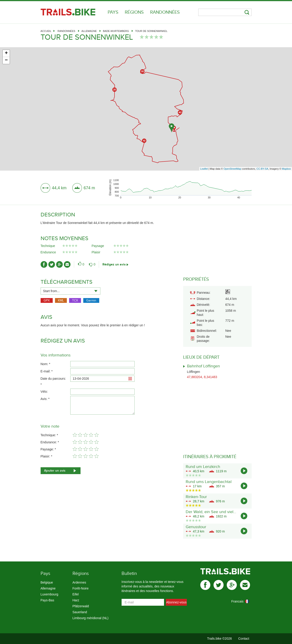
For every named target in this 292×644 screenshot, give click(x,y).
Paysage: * (48, 449)
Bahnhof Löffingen (203, 366)
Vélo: (44, 392)
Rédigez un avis (114, 264)
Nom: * (46, 364)
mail (245, 585)
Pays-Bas (47, 600)
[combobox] (70, 291)
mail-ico (67, 264)
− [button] (6, 60)
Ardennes (79, 582)
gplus (232, 585)
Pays (113, 12)
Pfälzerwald (81, 606)
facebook (205, 585)
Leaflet (204, 169)
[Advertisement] (146, 133)
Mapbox (286, 169)
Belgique (47, 582)
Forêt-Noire (81, 588)
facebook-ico (44, 264)
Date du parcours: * (53, 382)
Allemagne (89, 31)
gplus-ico (59, 264)
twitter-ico (52, 264)
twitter (219, 585)
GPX (47, 301)
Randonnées (165, 12)
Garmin (91, 301)
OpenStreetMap (232, 169)
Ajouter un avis (55, 471)
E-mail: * (47, 371)
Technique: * (49, 435)
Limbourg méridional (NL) (91, 618)
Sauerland (80, 612)
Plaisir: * (46, 456)
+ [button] (6, 53)
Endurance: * (50, 442)
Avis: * (45, 399)
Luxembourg (50, 594)
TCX (75, 301)
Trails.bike (68, 12)
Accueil (46, 31)
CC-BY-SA (262, 169)
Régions (134, 12)
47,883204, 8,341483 (202, 377)
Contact (244, 639)
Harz (76, 600)
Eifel (76, 594)
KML (61, 301)
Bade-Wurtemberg (116, 31)
